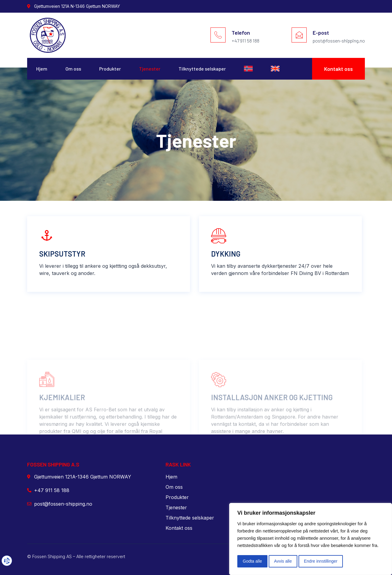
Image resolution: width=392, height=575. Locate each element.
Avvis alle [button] (283, 561)
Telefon (241, 33)
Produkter (110, 69)
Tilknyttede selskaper (202, 69)
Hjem (42, 69)
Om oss (73, 69)
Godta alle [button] (252, 561)
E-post (321, 33)
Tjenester (150, 69)
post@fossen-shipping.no (339, 41)
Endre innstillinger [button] (321, 561)
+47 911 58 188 (245, 41)
